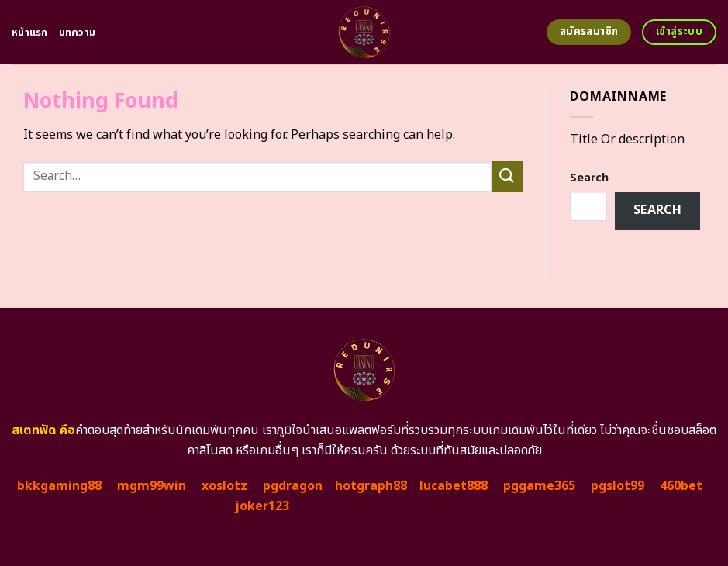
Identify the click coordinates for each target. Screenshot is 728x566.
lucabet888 (454, 486)
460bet (681, 486)
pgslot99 (618, 486)
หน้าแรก (30, 33)
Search (589, 178)
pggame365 (539, 486)
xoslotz (224, 486)
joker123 (262, 506)
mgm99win (152, 486)
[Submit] (507, 176)
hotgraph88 (371, 486)
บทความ (78, 33)
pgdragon (293, 486)
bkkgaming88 (59, 486)
